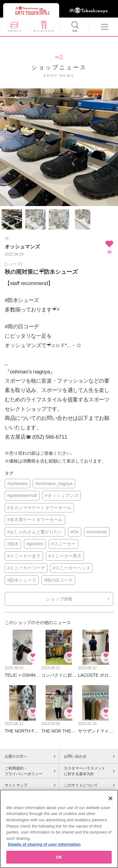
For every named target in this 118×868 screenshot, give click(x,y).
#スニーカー (64, 544)
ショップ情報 (59, 599)
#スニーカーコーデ (26, 568)
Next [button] (114, 148)
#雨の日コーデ (59, 580)
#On (75, 532)
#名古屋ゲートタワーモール (35, 520)
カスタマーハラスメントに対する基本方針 (85, 771)
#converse (97, 532)
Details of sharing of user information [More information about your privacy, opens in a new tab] (44, 847)
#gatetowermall (22, 495)
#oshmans (17, 484)
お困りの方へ (16, 756)
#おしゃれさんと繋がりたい (35, 532)
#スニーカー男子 (65, 556)
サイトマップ (16, 785)
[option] (59, 147)
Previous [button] (4, 148)
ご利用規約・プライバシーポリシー (24, 771)
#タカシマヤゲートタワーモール (39, 508)
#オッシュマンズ (62, 495)
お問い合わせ (75, 756)
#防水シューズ (22, 580)
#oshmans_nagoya (54, 484)
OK (59, 859)
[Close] (110, 801)
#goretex (35, 544)
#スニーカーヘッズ (72, 568)
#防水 (13, 544)
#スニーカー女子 (24, 556)
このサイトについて (81, 785)
